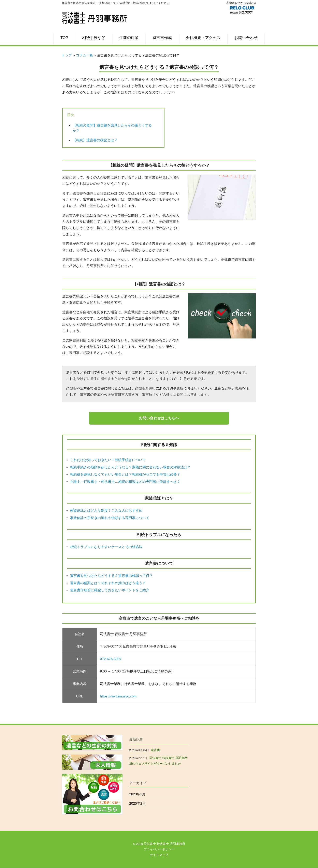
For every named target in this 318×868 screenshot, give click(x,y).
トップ (67, 55)
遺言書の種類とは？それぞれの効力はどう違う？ (108, 583)
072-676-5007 (111, 659)
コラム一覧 (84, 55)
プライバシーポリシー (159, 849)
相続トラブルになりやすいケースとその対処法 (106, 547)
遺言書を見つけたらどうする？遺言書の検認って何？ (111, 576)
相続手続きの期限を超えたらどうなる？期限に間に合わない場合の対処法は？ (130, 467)
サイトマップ (159, 855)
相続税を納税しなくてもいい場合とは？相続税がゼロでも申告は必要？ (125, 475)
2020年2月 (137, 804)
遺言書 (155, 750)
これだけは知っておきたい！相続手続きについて (108, 460)
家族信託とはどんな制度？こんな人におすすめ (106, 511)
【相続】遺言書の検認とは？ (95, 140)
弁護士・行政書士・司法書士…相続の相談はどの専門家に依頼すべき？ (125, 482)
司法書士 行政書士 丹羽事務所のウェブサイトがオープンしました (158, 761)
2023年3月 (137, 794)
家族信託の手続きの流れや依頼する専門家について (110, 518)
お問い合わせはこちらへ (159, 418)
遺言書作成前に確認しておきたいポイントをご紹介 (110, 590)
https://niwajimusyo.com (118, 697)
